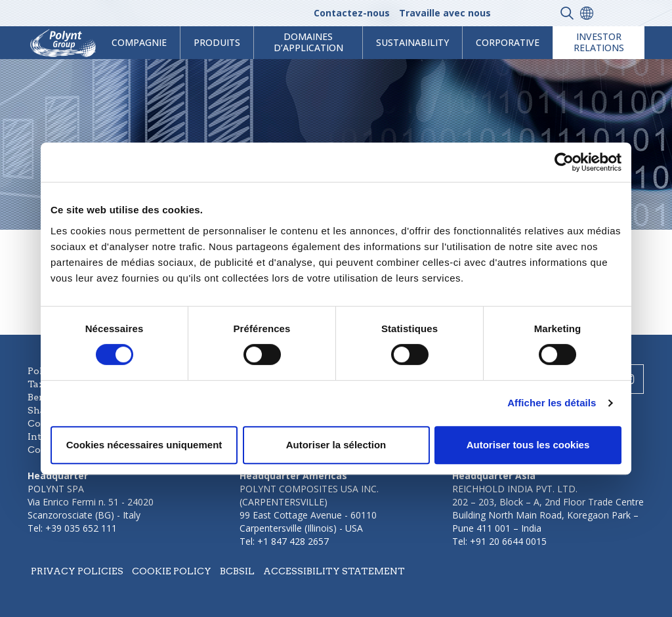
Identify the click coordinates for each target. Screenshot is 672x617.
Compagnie (139, 42)
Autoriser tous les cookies (528, 445)
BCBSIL (237, 571)
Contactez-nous (352, 13)
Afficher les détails (552, 403)
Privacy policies (77, 571)
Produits (217, 42)
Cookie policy (172, 571)
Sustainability (412, 42)
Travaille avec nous (445, 13)
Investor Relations (599, 42)
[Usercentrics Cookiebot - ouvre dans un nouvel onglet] (564, 162)
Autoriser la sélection (336, 445)
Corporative (508, 42)
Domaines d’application (308, 42)
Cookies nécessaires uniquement (144, 445)
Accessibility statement (334, 571)
